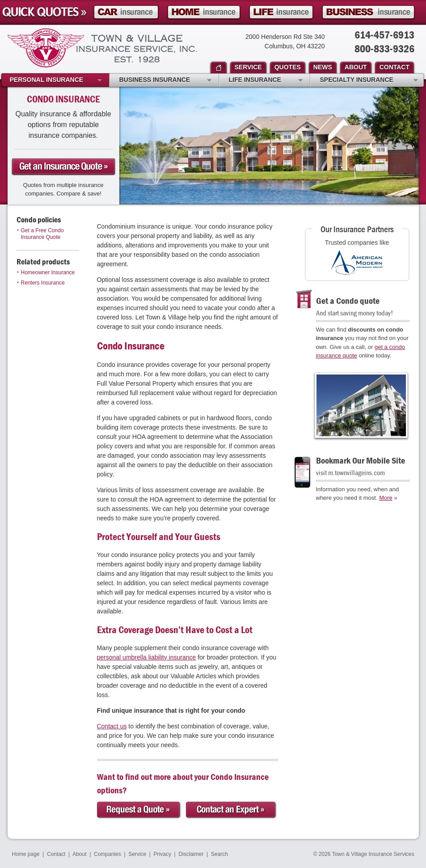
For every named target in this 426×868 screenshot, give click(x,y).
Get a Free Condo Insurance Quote (40, 234)
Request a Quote (139, 810)
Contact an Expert (232, 810)
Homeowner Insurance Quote (204, 12)
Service (137, 854)
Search (219, 854)
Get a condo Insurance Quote (63, 167)
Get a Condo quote (348, 300)
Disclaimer (191, 854)
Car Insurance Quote (126, 12)
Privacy (162, 854)
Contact (56, 854)
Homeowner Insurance (46, 272)
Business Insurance (165, 81)
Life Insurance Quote (281, 12)
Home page (26, 854)
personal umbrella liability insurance (147, 657)
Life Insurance (266, 81)
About (79, 854)
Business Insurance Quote (368, 12)
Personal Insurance (56, 81)
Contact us (112, 726)
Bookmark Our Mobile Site (361, 460)
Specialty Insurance (369, 81)
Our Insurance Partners (357, 229)
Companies (108, 854)
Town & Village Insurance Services (102, 48)
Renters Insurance (41, 283)
